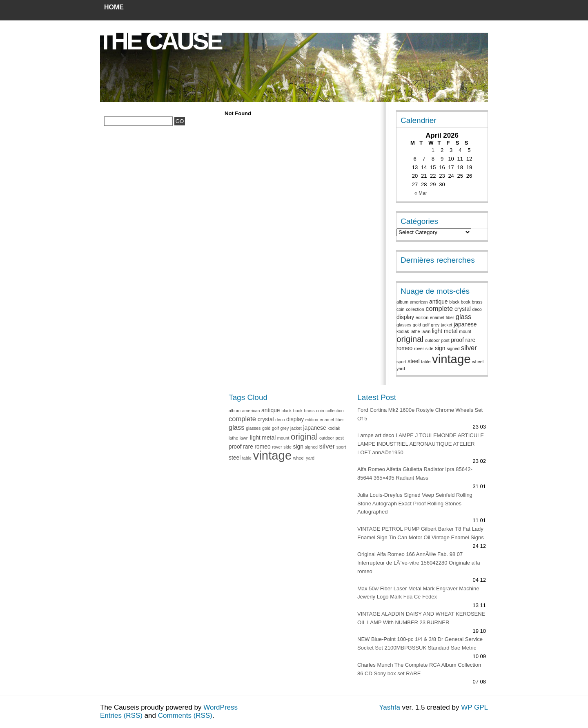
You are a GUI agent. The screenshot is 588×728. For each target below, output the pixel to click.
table (426, 362)
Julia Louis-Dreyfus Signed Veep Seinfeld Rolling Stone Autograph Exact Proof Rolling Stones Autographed (415, 504)
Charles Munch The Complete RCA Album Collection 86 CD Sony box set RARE (419, 669)
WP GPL (474, 707)
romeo (404, 348)
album (402, 302)
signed (453, 348)
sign (440, 348)
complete (439, 309)
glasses (404, 325)
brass (477, 302)
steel (413, 361)
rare (471, 340)
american (419, 302)
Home (114, 7)
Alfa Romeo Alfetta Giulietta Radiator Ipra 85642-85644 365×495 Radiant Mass (415, 473)
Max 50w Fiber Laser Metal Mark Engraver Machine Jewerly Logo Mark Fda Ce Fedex (418, 593)
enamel (437, 317)
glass (464, 317)
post (445, 340)
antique (438, 301)
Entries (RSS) (121, 716)
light (437, 331)
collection (415, 309)
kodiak (403, 331)
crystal (463, 309)
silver (469, 348)
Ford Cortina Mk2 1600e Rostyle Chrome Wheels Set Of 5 (420, 414)
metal (451, 331)
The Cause (160, 41)
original (410, 339)
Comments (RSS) (185, 716)
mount (465, 331)
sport (401, 362)
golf (426, 325)
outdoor (432, 340)
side (430, 348)
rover (419, 348)
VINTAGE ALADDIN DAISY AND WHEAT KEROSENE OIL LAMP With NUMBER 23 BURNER (421, 618)
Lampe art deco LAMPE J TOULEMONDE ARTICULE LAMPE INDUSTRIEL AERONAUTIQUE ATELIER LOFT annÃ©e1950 (421, 444)
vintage (451, 359)
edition (422, 317)
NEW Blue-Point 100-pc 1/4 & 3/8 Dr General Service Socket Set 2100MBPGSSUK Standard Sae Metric (420, 643)
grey (435, 325)
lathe (415, 331)
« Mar (421, 193)
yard (401, 368)
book (466, 302)
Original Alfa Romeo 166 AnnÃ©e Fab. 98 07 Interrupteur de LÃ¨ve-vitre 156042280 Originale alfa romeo (419, 563)
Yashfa (390, 707)
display (405, 317)
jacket (447, 325)
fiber (450, 317)
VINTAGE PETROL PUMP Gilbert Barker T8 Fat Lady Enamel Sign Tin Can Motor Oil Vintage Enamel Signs (421, 533)
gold (417, 325)
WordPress (220, 707)
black (454, 302)
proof (457, 340)
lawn (426, 331)
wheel (478, 362)
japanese (465, 324)
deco (477, 309)
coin (401, 309)
